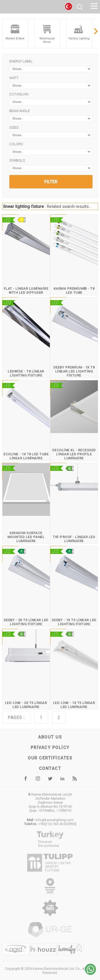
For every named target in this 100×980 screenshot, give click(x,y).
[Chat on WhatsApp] (90, 973)
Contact (50, 768)
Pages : (16, 718)
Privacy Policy (50, 748)
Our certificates (50, 758)
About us (50, 737)
